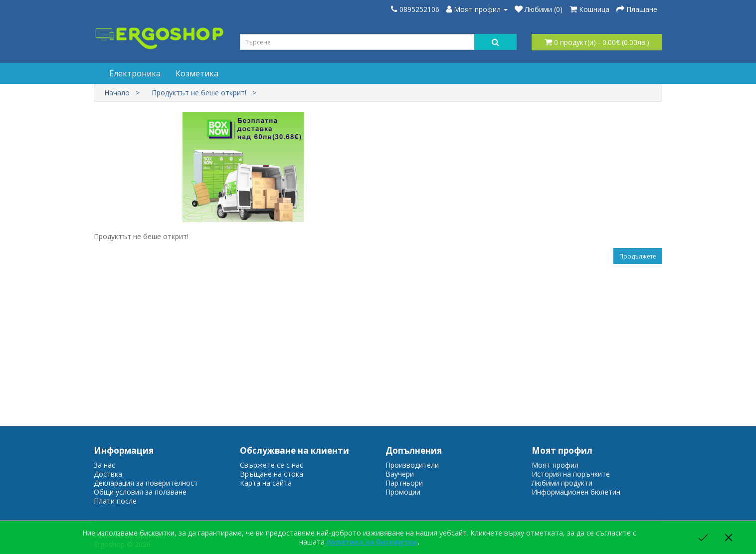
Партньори (404, 483)
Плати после (115, 501)
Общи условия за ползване (140, 492)
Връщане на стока (272, 474)
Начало (117, 93)
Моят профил (555, 465)
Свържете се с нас (272, 465)
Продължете (638, 256)
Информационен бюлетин (576, 492)
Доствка (108, 474)
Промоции (403, 492)
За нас (104, 465)
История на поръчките (571, 474)
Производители (412, 465)
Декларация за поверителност (146, 483)
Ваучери (400, 474)
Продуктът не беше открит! (199, 93)
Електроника (135, 73)
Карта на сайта (266, 483)
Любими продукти (562, 483)
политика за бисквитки (372, 542)
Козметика (197, 73)
